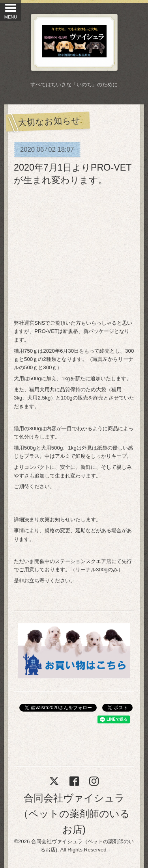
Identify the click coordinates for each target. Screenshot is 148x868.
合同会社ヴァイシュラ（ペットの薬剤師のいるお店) (74, 814)
